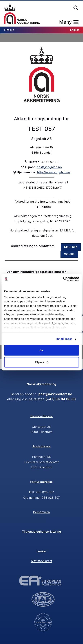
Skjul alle (71, 247)
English (75, 30)
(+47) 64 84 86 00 (61, 399)
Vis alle (69, 254)
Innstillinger (64, 339)
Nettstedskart (42, 561)
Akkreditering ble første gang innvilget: (43, 201)
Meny (65, 22)
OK (41, 350)
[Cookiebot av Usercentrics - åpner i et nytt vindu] (63, 279)
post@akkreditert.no (55, 394)
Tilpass (42, 362)
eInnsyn (9, 30)
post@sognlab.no (49, 167)
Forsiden (22, 14)
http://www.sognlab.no (53, 172)
